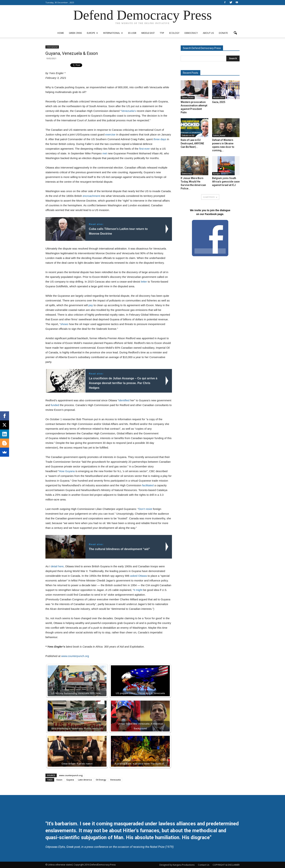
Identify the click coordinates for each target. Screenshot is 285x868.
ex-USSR (132, 33)
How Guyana (67, 471)
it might (138, 590)
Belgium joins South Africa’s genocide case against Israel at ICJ (226, 182)
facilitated (148, 485)
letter (144, 282)
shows (64, 324)
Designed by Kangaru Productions (177, 865)
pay (91, 305)
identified (124, 400)
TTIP (162, 33)
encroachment (91, 196)
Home (61, 33)
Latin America (85, 780)
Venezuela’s (129, 111)
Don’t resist (145, 509)
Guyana (70, 780)
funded (55, 405)
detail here (57, 566)
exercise (110, 134)
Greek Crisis (75, 33)
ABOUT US (208, 33)
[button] (235, 33)
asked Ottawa (139, 576)
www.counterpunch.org (75, 656)
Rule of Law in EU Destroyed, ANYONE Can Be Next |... (192, 143)
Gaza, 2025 (219, 102)
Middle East (148, 33)
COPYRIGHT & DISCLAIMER (226, 865)
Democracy (191, 33)
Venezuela (115, 780)
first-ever (144, 149)
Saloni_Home (188, 98)
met (105, 153)
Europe (92, 33)
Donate (223, 33)
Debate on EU (188, 135)
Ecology (174, 33)
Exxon (59, 780)
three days (160, 139)
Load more (210, 197)
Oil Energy (101, 780)
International (113, 33)
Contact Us (204, 865)
